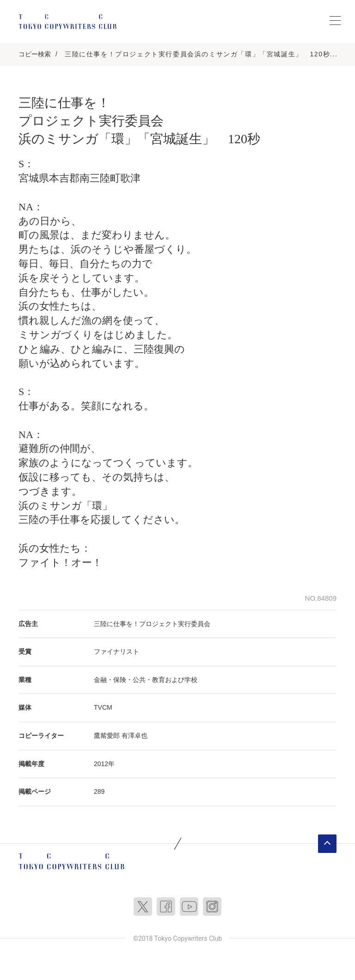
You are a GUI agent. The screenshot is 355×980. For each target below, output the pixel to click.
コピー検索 (35, 54)
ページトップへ (327, 844)
